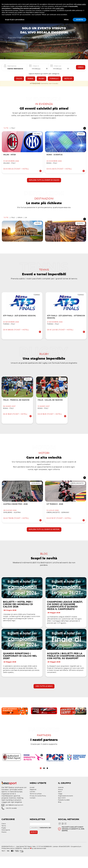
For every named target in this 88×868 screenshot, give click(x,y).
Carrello (32, 803)
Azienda (61, 799)
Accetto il (40, 839)
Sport (60, 803)
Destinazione (12, 69)
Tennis (30, 82)
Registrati (33, 801)
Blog (60, 814)
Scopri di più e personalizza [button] (15, 20)
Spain (20, 222)
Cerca (81, 70)
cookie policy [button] (60, 8)
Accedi (32, 799)
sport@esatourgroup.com (14, 816)
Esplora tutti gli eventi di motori (44, 536)
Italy (13, 132)
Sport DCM (62, 809)
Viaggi (60, 805)
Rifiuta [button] (66, 20)
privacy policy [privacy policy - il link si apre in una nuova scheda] (82, 4)
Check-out (58, 69)
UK (26, 222)
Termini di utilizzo (36, 805)
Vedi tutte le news (44, 697)
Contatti (33, 809)
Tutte (6, 132)
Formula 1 (54, 82)
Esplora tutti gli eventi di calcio (44, 184)
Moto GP (68, 82)
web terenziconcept (40, 860)
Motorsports (6, 841)
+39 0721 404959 (11, 820)
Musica (60, 801)
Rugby (42, 82)
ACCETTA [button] (80, 20)
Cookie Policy (41, 807)
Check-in (36, 69)
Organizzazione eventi (66, 807)
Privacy (32, 807)
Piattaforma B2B (64, 811)
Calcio (19, 82)
